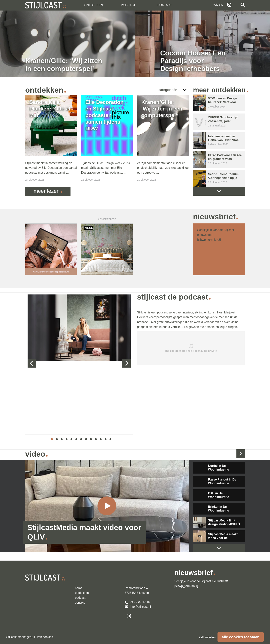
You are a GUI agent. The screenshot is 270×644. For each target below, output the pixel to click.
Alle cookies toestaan (241, 637)
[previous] (32, 363)
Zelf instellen (207, 637)
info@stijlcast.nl (138, 607)
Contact (165, 5)
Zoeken (243, 5)
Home (79, 588)
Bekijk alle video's (241, 454)
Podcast (128, 5)
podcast (80, 598)
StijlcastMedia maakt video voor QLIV (84, 532)
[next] (126, 363)
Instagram (229, 5)
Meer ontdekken (219, 90)
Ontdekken (94, 5)
